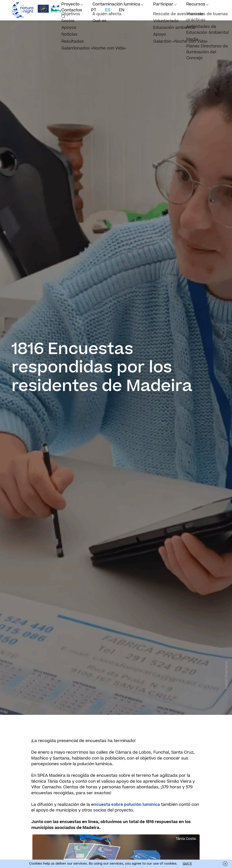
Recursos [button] (196, 4)
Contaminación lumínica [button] (116, 4)
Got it (187, 864)
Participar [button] (163, 4)
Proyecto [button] (70, 4)
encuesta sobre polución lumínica (126, 805)
